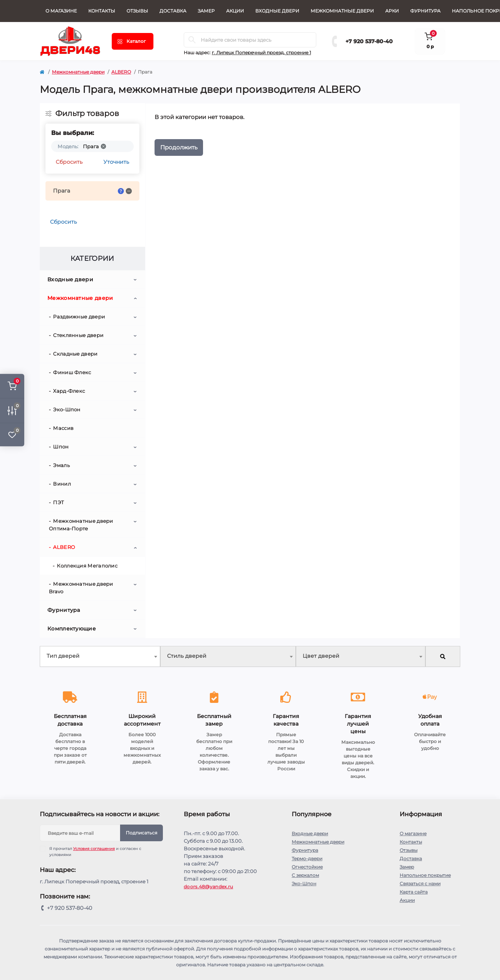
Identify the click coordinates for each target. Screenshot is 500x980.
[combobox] (100, 656)
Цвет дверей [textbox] (321, 656)
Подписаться (141, 833)
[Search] (192, 40)
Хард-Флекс (69, 391)
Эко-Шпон (67, 409)
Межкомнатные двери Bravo (81, 588)
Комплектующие (72, 629)
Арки (392, 11)
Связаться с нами (420, 884)
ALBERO (121, 72)
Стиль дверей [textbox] (187, 656)
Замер (206, 11)
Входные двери (277, 11)
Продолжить (179, 147)
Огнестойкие (307, 867)
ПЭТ (59, 502)
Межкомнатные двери (342, 11)
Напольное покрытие (425, 875)
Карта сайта (414, 892)
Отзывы (137, 11)
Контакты (102, 11)
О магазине (61, 11)
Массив (63, 428)
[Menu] (133, 41)
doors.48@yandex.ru (208, 887)
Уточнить (116, 162)
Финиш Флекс (72, 372)
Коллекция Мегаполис (87, 566)
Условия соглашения (94, 849)
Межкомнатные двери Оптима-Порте (81, 525)
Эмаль (61, 465)
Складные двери (75, 354)
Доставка (173, 11)
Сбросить (69, 162)
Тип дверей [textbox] (63, 656)
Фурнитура (425, 11)
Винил (62, 484)
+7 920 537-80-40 (369, 41)
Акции (235, 11)
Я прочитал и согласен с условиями (95, 851)
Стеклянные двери (78, 335)
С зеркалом (305, 875)
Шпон (61, 447)
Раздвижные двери (79, 317)
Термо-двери (307, 858)
